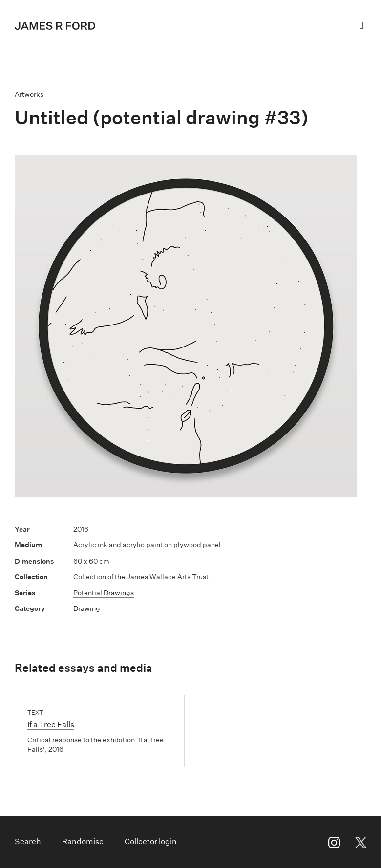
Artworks (29, 94)
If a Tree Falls (51, 725)
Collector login (151, 841)
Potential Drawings (104, 593)
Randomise (83, 841)
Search (28, 841)
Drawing (87, 608)
